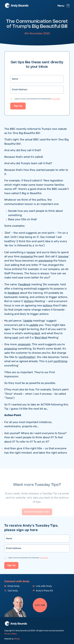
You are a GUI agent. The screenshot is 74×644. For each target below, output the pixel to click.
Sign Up (18, 106)
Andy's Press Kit (43, 591)
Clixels (17, 639)
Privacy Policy (56, 99)
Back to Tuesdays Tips (37, 516)
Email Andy (12, 586)
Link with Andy (42, 586)
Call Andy (11, 591)
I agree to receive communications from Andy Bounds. (37, 99)
